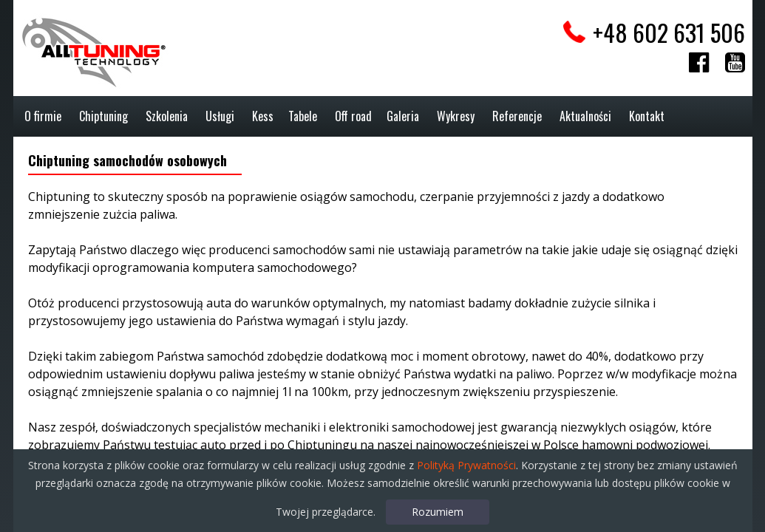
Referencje (517, 116)
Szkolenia (167, 116)
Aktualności (585, 116)
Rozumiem (438, 512)
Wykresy (456, 116)
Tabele (303, 116)
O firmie (43, 116)
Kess (263, 116)
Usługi (220, 116)
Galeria (403, 116)
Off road (353, 116)
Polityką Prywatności (466, 465)
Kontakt (647, 116)
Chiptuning (103, 116)
